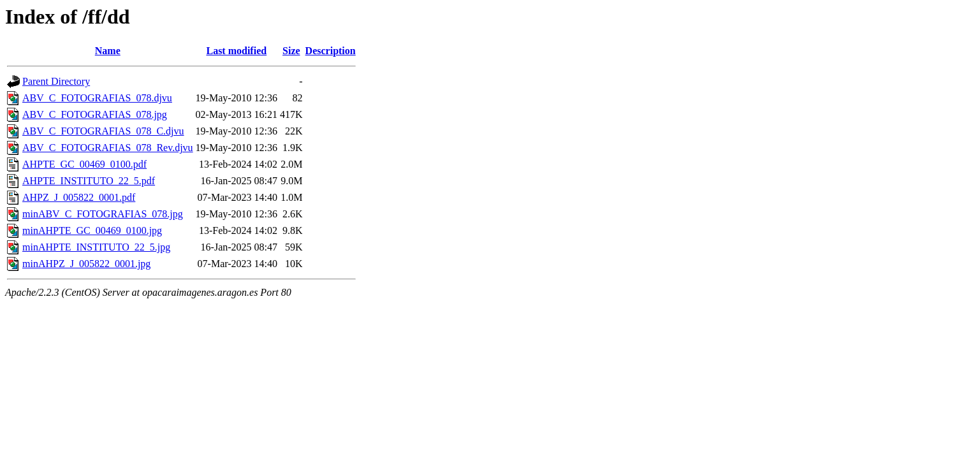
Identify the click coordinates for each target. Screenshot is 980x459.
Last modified (236, 51)
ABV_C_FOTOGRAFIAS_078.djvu (97, 98)
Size (291, 51)
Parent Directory (56, 81)
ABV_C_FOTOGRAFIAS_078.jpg (95, 114)
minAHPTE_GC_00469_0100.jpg (92, 230)
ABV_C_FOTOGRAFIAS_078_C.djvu (103, 131)
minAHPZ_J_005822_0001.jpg (86, 264)
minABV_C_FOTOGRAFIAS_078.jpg (103, 214)
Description (331, 51)
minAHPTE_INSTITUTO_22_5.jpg (96, 247)
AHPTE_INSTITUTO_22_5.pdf (89, 181)
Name (108, 51)
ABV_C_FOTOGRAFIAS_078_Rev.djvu (108, 148)
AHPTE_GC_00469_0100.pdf (84, 164)
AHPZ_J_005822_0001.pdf (79, 197)
